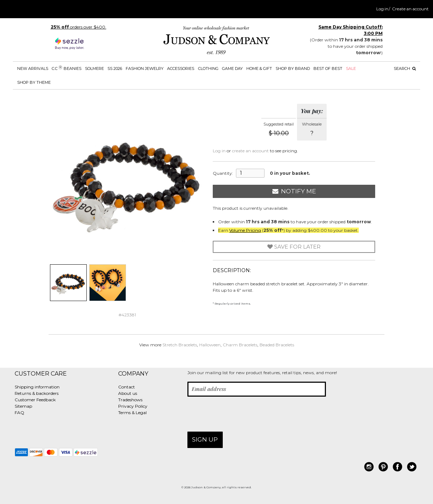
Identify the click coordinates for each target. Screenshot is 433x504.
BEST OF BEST (328, 68)
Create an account (410, 9)
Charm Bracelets (240, 345)
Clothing (208, 68)
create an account (250, 151)
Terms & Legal (132, 413)
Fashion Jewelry (145, 68)
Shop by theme (34, 82)
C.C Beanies (67, 68)
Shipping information (37, 387)
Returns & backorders (37, 393)
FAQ (19, 413)
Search (405, 68)
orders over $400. (79, 27)
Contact (127, 387)
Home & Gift (259, 68)
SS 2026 (115, 68)
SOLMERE (94, 68)
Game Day (232, 68)
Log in (382, 9)
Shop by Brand (293, 68)
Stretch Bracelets (180, 345)
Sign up (205, 439)
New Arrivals (33, 68)
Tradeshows (130, 400)
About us (128, 393)
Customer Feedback (35, 400)
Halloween (210, 345)
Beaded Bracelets (277, 345)
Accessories (181, 68)
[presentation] (242, 414)
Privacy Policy (133, 406)
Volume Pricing (245, 230)
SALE (351, 68)
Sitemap (23, 406)
